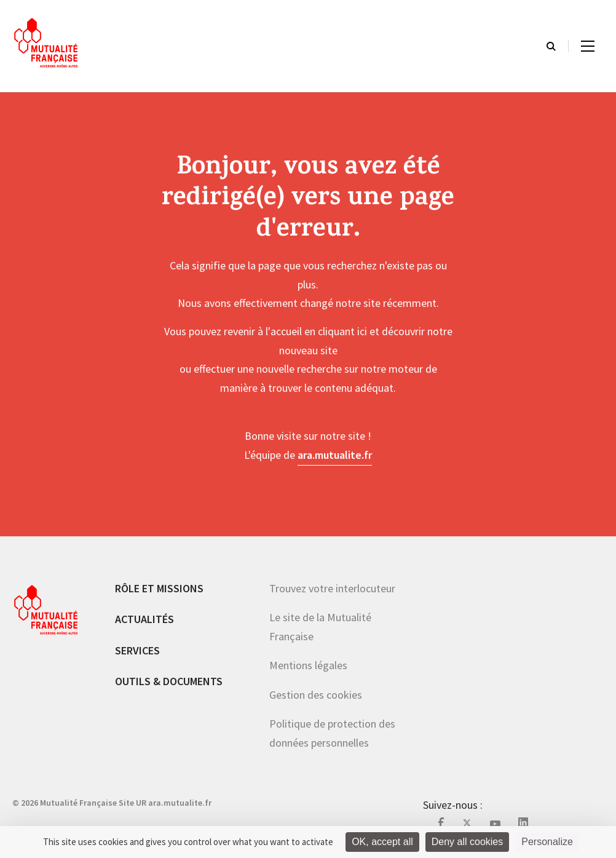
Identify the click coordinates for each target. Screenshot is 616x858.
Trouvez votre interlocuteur (332, 588)
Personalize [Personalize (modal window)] (547, 842)
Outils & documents (169, 681)
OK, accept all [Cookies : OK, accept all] (382, 842)
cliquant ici (342, 331)
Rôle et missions (159, 588)
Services (137, 650)
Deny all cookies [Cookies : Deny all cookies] (468, 842)
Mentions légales (308, 665)
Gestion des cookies (316, 695)
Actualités (144, 619)
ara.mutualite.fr (335, 455)
